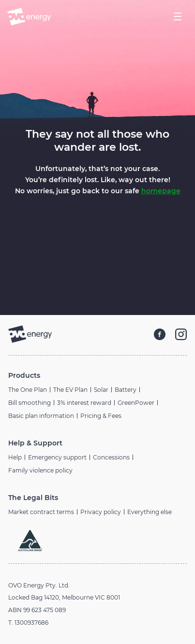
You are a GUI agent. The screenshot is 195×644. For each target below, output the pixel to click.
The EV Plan (70, 390)
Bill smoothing (30, 403)
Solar (101, 390)
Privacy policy (101, 512)
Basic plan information (41, 416)
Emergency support (57, 457)
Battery (126, 390)
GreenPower (136, 403)
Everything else (150, 512)
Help (15, 457)
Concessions (111, 457)
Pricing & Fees (101, 416)
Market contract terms (41, 512)
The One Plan (28, 390)
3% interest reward (84, 403)
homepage (161, 191)
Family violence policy (40, 470)
